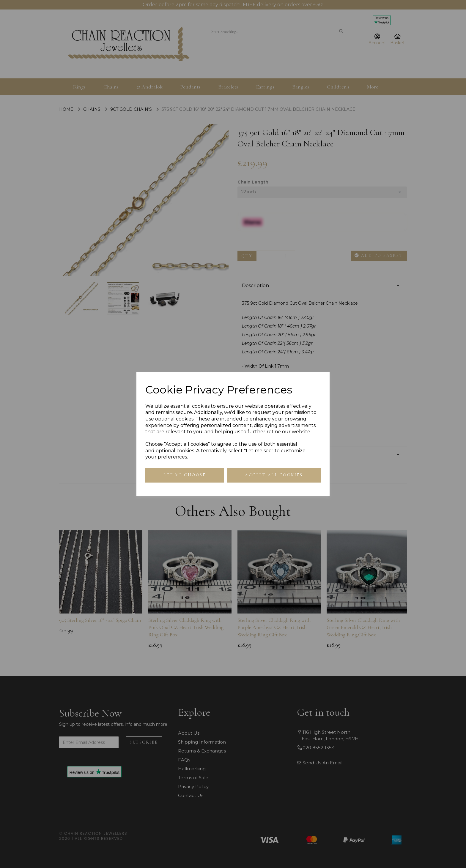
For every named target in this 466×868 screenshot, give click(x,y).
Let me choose (185, 475)
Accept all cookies (274, 475)
